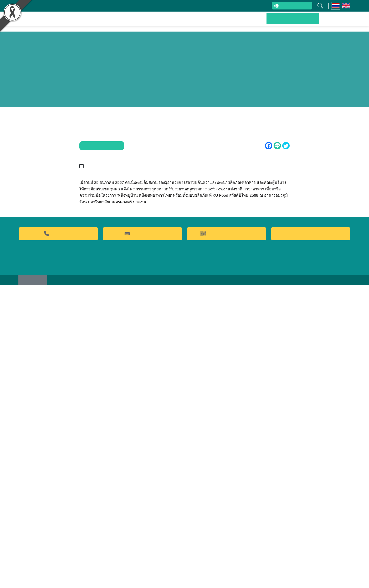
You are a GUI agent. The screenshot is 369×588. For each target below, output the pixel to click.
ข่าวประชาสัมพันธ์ (298, 22)
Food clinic (311, 535)
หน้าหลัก (103, 22)
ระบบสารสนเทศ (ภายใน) (245, 6)
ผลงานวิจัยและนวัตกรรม (148, 22)
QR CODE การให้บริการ (227, 535)
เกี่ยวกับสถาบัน (103, 6)
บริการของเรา (255, 22)
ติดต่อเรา (336, 22)
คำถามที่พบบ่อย (142, 535)
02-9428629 (58, 535)
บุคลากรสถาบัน (140, 6)
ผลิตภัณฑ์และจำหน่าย (207, 22)
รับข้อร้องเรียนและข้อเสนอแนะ (189, 6)
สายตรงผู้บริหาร (293, 6)
